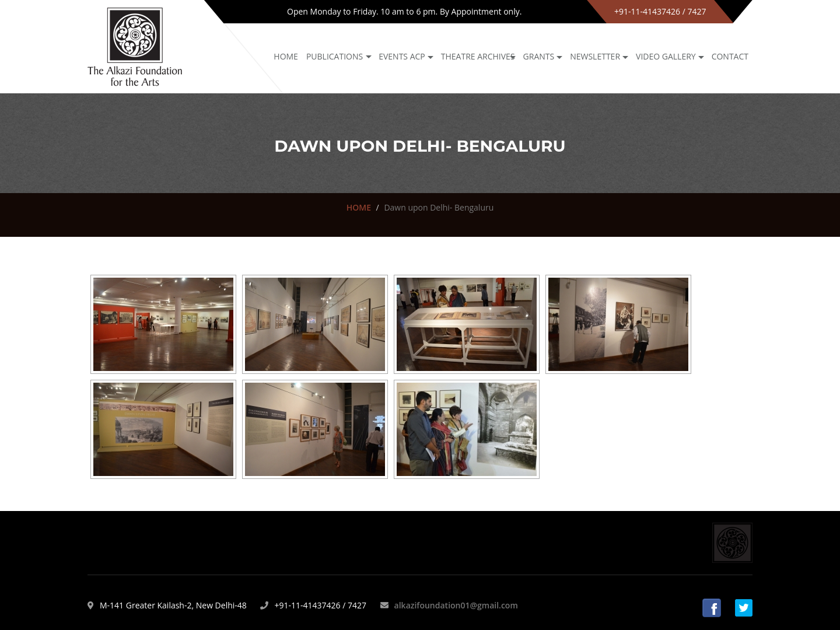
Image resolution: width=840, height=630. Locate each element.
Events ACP (402, 56)
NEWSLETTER (595, 56)
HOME (359, 207)
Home (286, 56)
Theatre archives (478, 56)
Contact (730, 56)
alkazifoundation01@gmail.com (456, 605)
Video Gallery (666, 56)
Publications (335, 56)
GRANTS (539, 56)
